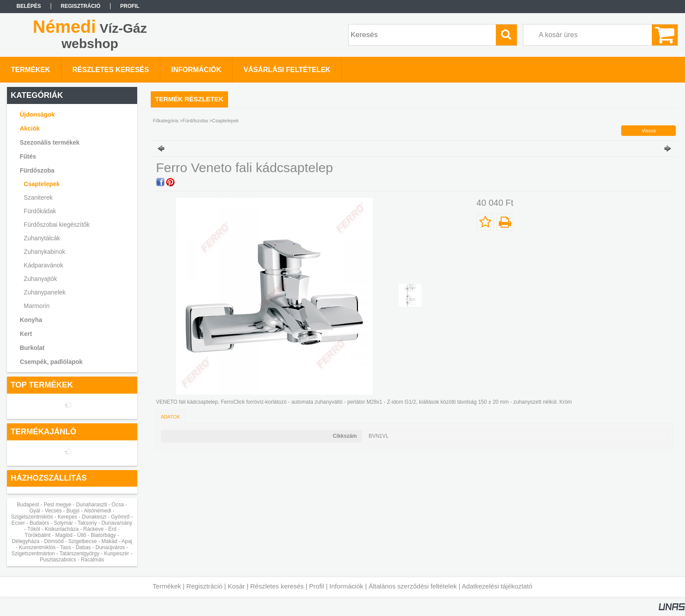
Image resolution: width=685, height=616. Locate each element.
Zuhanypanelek (45, 292)
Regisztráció (205, 586)
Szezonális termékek (50, 142)
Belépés (29, 6)
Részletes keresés (277, 586)
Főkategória (166, 121)
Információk (346, 586)
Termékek (167, 586)
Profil (317, 586)
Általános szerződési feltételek (413, 586)
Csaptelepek (42, 184)
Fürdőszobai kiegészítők (57, 225)
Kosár (236, 586)
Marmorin (36, 306)
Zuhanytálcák (42, 238)
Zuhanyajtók (40, 279)
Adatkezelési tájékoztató (497, 586)
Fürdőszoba (195, 121)
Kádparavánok (43, 265)
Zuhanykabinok (44, 252)
